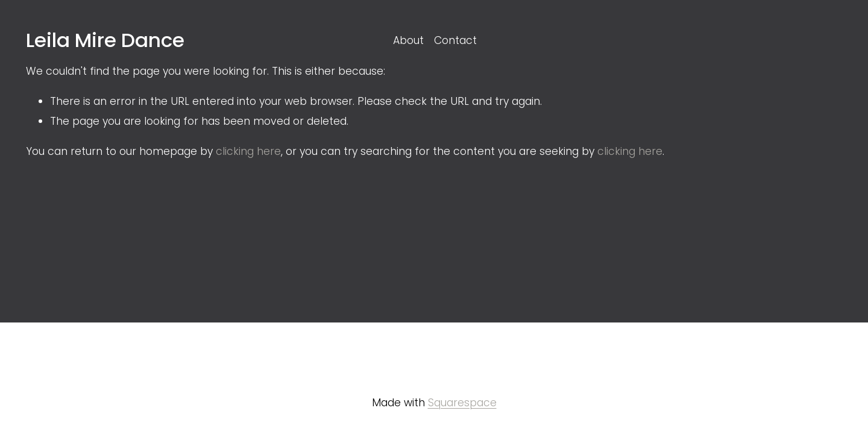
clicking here (248, 151)
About (408, 40)
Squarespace (462, 403)
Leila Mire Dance (105, 40)
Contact (455, 40)
